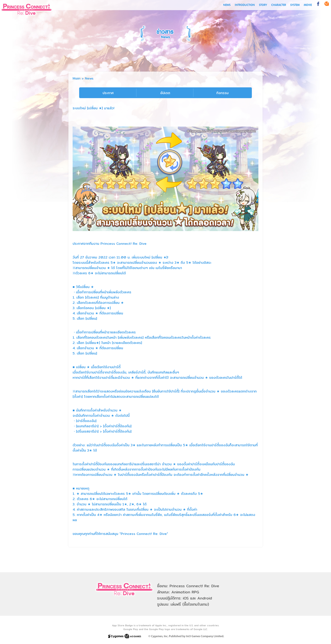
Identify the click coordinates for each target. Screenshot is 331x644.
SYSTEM (295, 5)
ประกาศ (108, 93)
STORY (263, 5)
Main (77, 78)
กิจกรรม (222, 93)
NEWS (227, 5)
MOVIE (308, 5)
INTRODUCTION (245, 5)
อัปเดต (165, 93)
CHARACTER (279, 5)
